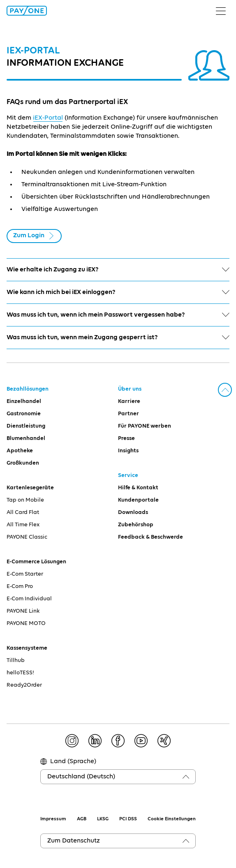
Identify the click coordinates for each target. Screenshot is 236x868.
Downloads (133, 512)
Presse (126, 438)
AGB (82, 819)
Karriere (129, 401)
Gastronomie (24, 414)
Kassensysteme (27, 648)
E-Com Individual (29, 599)
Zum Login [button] (34, 236)
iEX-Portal (48, 118)
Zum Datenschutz (74, 841)
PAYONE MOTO (26, 623)
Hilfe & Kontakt (138, 488)
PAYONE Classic (27, 537)
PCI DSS (128, 819)
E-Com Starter (25, 574)
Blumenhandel (26, 438)
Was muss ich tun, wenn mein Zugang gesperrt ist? (118, 338)
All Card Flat (23, 512)
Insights (128, 451)
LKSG (103, 819)
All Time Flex (23, 525)
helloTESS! (20, 673)
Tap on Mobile (25, 500)
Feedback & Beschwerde (150, 537)
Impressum (53, 819)
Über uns (130, 389)
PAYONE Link (23, 611)
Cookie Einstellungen (172, 819)
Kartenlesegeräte (30, 488)
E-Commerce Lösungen (36, 562)
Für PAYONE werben (145, 426)
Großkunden (23, 463)
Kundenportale (138, 500)
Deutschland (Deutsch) (81, 777)
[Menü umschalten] (224, 11)
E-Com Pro (20, 586)
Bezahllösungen (28, 389)
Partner (128, 414)
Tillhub (16, 660)
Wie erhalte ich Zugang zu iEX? (118, 270)
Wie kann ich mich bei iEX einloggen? (118, 292)
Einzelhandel (24, 401)
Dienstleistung (26, 426)
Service (128, 475)
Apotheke (20, 451)
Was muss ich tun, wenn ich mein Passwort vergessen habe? (118, 315)
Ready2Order (24, 685)
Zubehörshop (136, 525)
